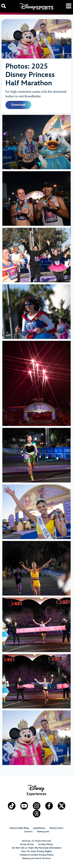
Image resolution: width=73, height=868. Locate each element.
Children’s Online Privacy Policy (37, 855)
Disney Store (57, 828)
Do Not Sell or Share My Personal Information (37, 848)
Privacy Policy (46, 844)
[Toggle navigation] (69, 6)
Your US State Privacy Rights (36, 851)
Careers (28, 832)
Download (18, 105)
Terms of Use (27, 844)
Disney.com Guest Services (36, 858)
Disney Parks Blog (19, 828)
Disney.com (43, 832)
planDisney (39, 828)
